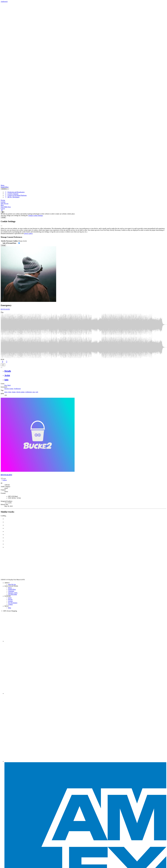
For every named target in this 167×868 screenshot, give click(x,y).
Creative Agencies (11, 194)
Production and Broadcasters (15, 192)
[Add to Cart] (3, 362)
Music (3, 185)
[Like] (7, 362)
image (14, 392)
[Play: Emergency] (1, 311)
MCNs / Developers (12, 197)
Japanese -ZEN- (13, 593)
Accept (3, 217)
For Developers (13, 603)
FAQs (10, 598)
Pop (6, 385)
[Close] (1, 226)
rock (37, 392)
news (6, 392)
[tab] (85, 371)
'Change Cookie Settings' (35, 215)
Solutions (5, 189)
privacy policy (28, 233)
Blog (2, 205)
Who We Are (5, 204)
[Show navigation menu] (3, 212)
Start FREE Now (6, 207)
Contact (10, 604)
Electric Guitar (9, 389)
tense (10, 392)
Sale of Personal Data (9, 243)
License (3, 202)
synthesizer (28, 392)
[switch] (19, 243)
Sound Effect (5, 187)
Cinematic (11, 591)
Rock (9, 385)
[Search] (2, 210)
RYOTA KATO (5, 309)
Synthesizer (17, 389)
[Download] (3, 365)
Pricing (3, 200)
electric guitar (20, 392)
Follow (4, 480)
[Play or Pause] (1, 368)
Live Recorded (13, 594)
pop (34, 392)
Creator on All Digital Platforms (16, 195)
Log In (3, 209)
